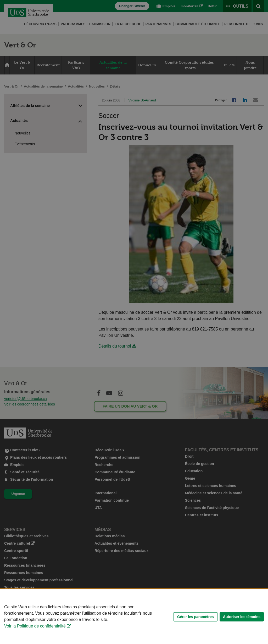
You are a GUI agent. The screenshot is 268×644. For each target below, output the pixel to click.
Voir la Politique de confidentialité (35, 634)
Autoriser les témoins (242, 625)
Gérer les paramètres (196, 625)
